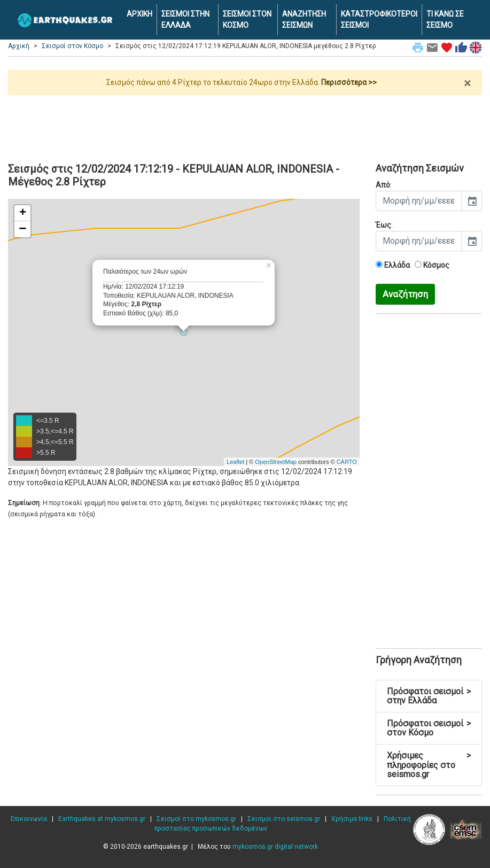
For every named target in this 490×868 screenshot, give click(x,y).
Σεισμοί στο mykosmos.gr (196, 819)
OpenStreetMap (276, 462)
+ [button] (23, 213)
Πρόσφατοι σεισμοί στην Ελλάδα (429, 696)
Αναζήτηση (405, 294)
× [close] (467, 83)
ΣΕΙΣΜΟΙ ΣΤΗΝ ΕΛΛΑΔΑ (185, 20)
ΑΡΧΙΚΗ (139, 14)
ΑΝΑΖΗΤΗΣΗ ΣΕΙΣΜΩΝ (304, 20)
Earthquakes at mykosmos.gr (102, 819)
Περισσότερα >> (349, 82)
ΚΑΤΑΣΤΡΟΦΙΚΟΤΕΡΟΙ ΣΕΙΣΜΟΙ (379, 20)
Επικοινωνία (29, 819)
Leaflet (235, 462)
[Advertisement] (245, 125)
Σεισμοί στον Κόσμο (72, 46)
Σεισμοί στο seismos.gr (284, 819)
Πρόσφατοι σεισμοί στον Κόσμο (429, 728)
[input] (419, 201)
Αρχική (19, 46)
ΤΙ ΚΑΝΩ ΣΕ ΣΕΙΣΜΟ (445, 20)
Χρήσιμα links (352, 819)
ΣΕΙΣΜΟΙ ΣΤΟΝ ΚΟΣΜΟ (247, 20)
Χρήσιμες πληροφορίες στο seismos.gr (429, 765)
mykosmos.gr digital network (275, 847)
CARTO (347, 462)
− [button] (22, 229)
